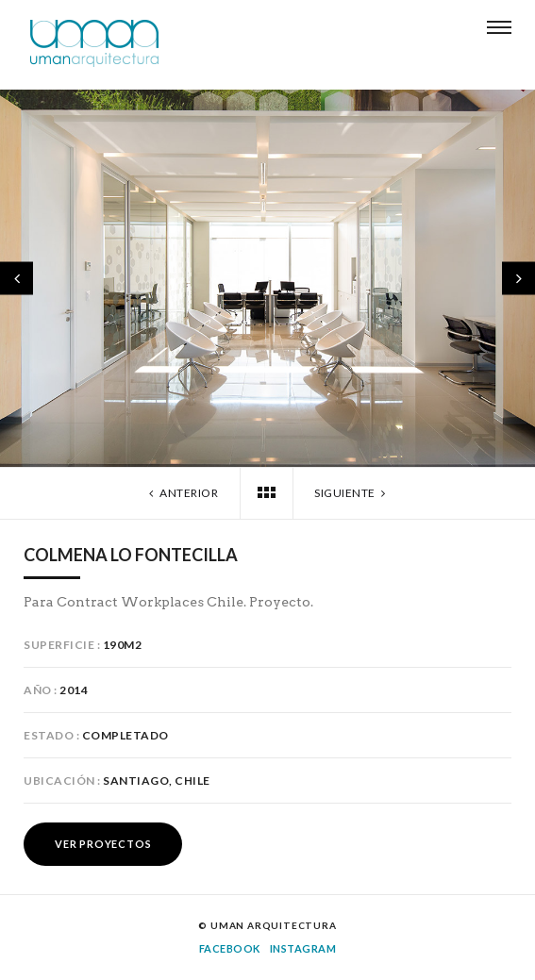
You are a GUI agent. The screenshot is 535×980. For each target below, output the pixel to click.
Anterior (182, 493)
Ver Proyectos (103, 844)
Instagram (303, 948)
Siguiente (352, 493)
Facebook (230, 948)
